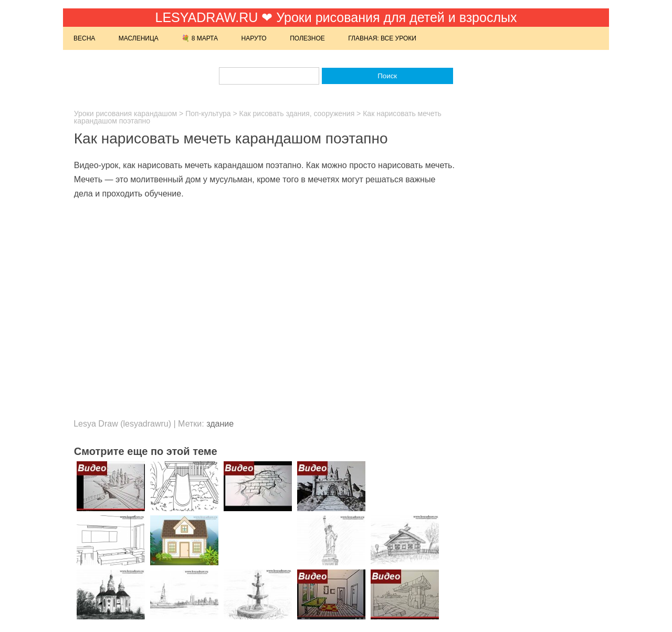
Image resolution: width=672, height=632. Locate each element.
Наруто (254, 38)
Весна (84, 38)
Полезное (307, 38)
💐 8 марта (200, 38)
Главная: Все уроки (382, 38)
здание (220, 424)
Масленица (139, 38)
